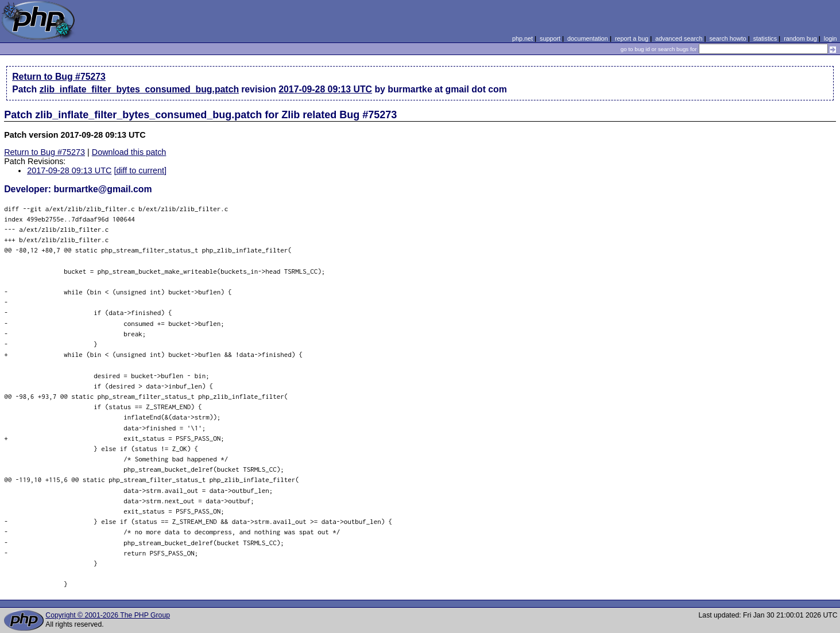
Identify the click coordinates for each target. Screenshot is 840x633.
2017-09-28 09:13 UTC (325, 89)
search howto (727, 38)
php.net (522, 38)
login (831, 38)
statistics (765, 38)
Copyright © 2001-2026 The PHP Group (108, 615)
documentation (588, 38)
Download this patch (129, 152)
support (550, 38)
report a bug (632, 38)
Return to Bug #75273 (59, 77)
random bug (800, 38)
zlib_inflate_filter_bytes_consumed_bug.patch (139, 89)
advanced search (679, 38)
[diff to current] (140, 170)
